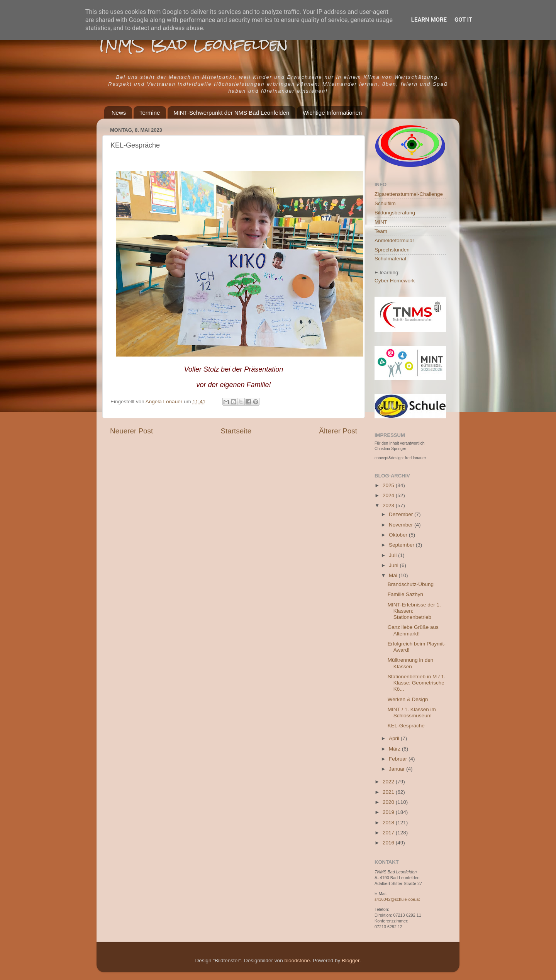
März (395, 749)
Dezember (402, 514)
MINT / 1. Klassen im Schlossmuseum (412, 712)
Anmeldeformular (394, 240)
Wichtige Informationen (332, 113)
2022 (389, 782)
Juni (394, 565)
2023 (389, 505)
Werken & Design (408, 699)
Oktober (399, 535)
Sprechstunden (392, 250)
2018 (389, 823)
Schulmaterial (390, 259)
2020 (389, 802)
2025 (389, 485)
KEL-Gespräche (406, 726)
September (402, 545)
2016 (389, 843)
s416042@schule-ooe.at (397, 899)
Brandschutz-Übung (411, 584)
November (402, 525)
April (395, 738)
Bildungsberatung (395, 213)
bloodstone (297, 960)
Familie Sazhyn (405, 594)
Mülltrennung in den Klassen (411, 663)
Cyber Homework (395, 281)
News (119, 113)
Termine (150, 113)
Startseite (236, 431)
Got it (463, 20)
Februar (399, 759)
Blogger (351, 960)
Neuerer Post (131, 431)
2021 (389, 792)
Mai (394, 575)
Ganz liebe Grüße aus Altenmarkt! (413, 630)
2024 (389, 495)
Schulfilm (385, 203)
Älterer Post (338, 431)
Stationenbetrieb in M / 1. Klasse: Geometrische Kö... (417, 683)
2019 (389, 812)
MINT (381, 222)
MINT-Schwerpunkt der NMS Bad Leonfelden (231, 113)
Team (381, 231)
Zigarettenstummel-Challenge (409, 194)
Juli (393, 555)
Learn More (429, 20)
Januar (398, 769)
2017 (389, 833)
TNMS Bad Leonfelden (192, 44)
